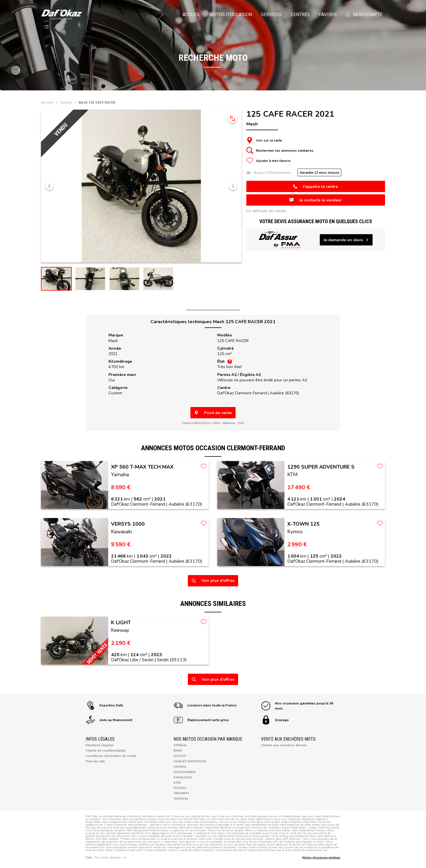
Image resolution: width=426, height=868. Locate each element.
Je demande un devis (346, 240)
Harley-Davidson (190, 761)
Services (271, 15)
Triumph (181, 793)
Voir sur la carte (264, 140)
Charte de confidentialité (106, 750)
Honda (180, 767)
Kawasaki (183, 777)
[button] (49, 186)
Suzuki (180, 788)
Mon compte (364, 15)
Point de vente (213, 413)
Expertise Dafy (105, 705)
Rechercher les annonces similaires (280, 151)
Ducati (180, 756)
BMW (178, 750)
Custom (115, 393)
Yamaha (181, 799)
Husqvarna (185, 772)
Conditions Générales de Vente (111, 756)
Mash (113, 341)
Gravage (275, 720)
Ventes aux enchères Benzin (284, 745)
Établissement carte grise (201, 720)
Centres (300, 15)
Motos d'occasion (231, 15)
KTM (177, 783)
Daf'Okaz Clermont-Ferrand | (258, 393)
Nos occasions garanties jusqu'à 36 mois (297, 706)
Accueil (191, 15)
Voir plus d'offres (213, 581)
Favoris (328, 15)
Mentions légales (100, 745)
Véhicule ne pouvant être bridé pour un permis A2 (262, 380)
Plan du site (95, 761)
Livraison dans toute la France (205, 705)
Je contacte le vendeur (316, 200)
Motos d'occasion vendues (321, 858)
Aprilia (180, 745)
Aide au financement (109, 720)
